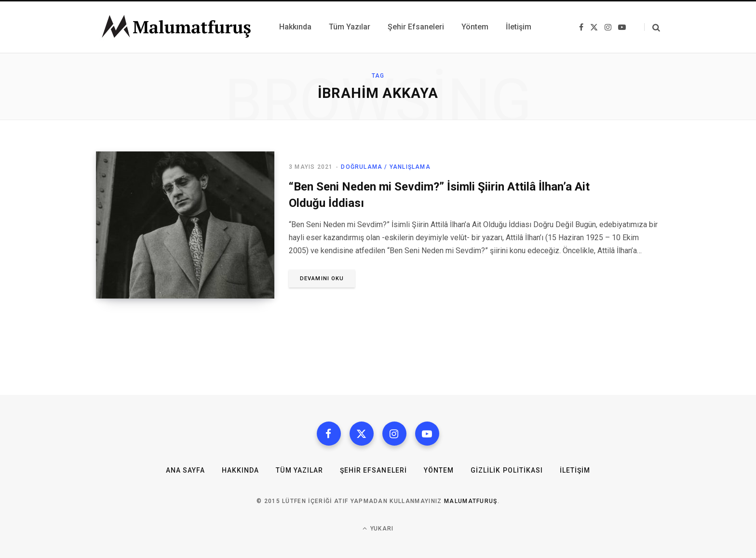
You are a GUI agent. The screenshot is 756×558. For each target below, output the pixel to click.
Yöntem (439, 470)
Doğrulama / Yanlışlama (385, 167)
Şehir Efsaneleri (373, 470)
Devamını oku (322, 279)
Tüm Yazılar (299, 470)
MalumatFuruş (471, 501)
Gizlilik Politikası (507, 470)
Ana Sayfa (185, 470)
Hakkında (240, 470)
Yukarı (378, 528)
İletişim (575, 470)
